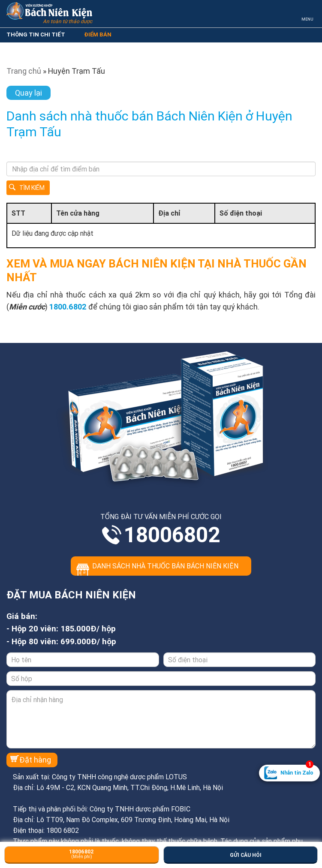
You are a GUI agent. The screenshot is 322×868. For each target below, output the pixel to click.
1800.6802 (68, 307)
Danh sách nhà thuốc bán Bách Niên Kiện (165, 566)
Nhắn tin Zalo (297, 770)
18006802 (172, 535)
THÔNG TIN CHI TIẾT (36, 35)
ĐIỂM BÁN (98, 35)
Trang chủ (24, 71)
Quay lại (29, 93)
